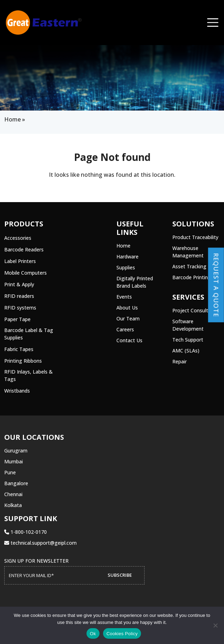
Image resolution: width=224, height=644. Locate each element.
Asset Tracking (189, 266)
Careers (125, 329)
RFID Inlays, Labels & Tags (28, 375)
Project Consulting (194, 310)
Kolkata (13, 505)
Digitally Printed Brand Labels (135, 282)
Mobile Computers (25, 273)
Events (124, 297)
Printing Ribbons (23, 361)
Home (12, 119)
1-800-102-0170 (25, 532)
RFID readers (19, 296)
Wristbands (17, 391)
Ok (93, 634)
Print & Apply (19, 284)
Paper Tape (17, 319)
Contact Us (129, 340)
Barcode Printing (192, 277)
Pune (10, 472)
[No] (215, 625)
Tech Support (188, 340)
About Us (127, 308)
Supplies (126, 267)
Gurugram (16, 451)
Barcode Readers (24, 249)
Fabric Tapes (19, 349)
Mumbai (14, 461)
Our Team (128, 318)
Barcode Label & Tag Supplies (29, 334)
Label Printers (20, 261)
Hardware (127, 257)
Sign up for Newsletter (36, 561)
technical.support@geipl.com (40, 543)
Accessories (18, 238)
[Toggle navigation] (213, 23)
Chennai (13, 494)
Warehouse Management (188, 252)
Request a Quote (216, 285)
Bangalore (16, 483)
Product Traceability (195, 237)
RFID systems (20, 308)
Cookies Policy (122, 634)
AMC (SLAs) (186, 351)
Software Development (188, 325)
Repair (180, 361)
